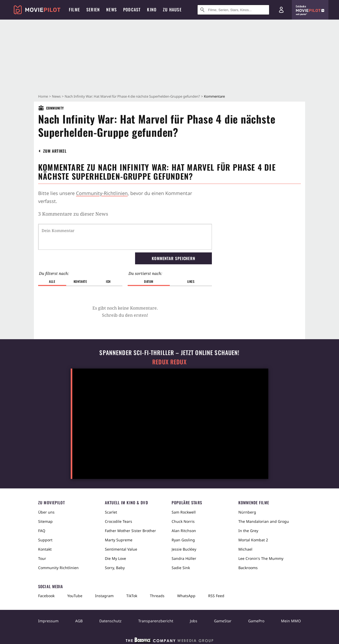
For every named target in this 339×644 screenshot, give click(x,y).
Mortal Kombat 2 (253, 540)
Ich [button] (108, 281)
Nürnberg (247, 512)
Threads (157, 596)
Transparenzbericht (156, 621)
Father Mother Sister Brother (130, 531)
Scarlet (111, 512)
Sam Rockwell (184, 512)
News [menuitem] (111, 10)
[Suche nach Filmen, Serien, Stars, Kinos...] (233, 10)
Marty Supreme (119, 540)
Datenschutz (110, 621)
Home (43, 96)
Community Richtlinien (58, 568)
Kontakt (45, 549)
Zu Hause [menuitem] (172, 10)
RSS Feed (216, 596)
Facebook (46, 596)
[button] (55, 151)
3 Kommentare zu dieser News (73, 214)
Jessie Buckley (184, 549)
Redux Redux (169, 362)
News (56, 96)
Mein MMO (291, 621)
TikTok (132, 596)
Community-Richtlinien (102, 193)
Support (45, 540)
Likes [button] (191, 281)
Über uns (46, 512)
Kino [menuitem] (152, 10)
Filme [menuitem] (74, 10)
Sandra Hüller (184, 558)
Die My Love (115, 558)
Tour (42, 558)
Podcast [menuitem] (132, 10)
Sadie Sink (181, 568)
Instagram (104, 596)
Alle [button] (52, 281)
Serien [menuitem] (93, 10)
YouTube (75, 596)
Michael (245, 549)
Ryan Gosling (183, 540)
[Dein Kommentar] (125, 237)
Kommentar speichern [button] (173, 258)
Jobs (194, 621)
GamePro (256, 621)
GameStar (223, 621)
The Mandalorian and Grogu (264, 521)
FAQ (42, 531)
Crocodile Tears (119, 521)
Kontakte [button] (80, 281)
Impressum (48, 621)
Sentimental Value (121, 549)
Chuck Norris (183, 521)
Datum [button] (149, 281)
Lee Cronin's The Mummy (261, 558)
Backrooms (248, 568)
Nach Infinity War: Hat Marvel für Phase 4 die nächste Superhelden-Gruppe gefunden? (132, 96)
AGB (79, 621)
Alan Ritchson (184, 531)
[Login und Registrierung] (281, 10)
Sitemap (45, 521)
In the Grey (248, 531)
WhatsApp (186, 596)
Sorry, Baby (115, 568)
